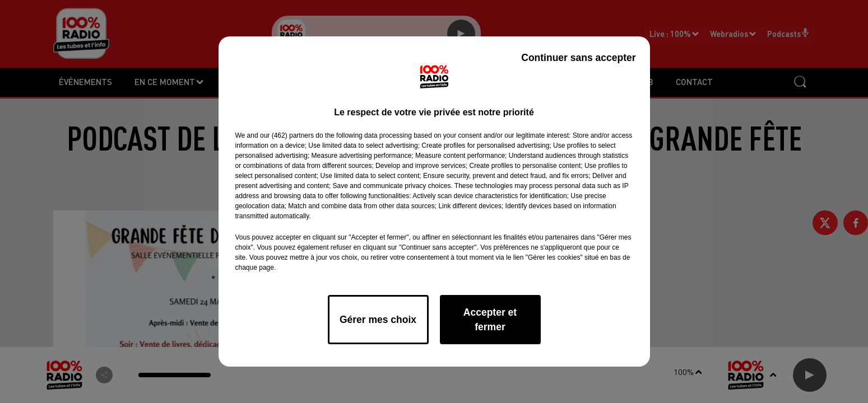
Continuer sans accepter (578, 58)
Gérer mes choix (378, 320)
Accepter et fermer (490, 320)
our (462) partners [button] (287, 135)
